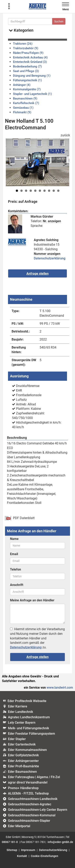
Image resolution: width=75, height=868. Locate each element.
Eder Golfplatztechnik (23, 755)
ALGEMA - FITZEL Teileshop (28, 793)
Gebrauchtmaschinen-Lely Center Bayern (38, 810)
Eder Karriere (18, 706)
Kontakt (22, 856)
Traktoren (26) (23, 44)
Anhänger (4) (22, 85)
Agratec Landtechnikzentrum (29, 717)
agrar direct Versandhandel (28, 782)
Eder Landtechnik (20, 712)
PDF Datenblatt (24, 518)
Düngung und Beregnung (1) (32, 76)
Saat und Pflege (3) (26, 71)
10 (58, 191)
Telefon (15, 569)
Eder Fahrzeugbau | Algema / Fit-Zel (34, 777)
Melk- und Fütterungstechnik (28, 728)
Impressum (28, 850)
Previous (12, 162)
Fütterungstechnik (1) (27, 80)
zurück (65, 135)
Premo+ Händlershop (23, 788)
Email (14, 554)
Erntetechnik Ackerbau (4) (30, 57)
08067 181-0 (10, 842)
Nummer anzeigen (47, 254)
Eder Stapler (17, 739)
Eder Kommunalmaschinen (27, 750)
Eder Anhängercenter (23, 761)
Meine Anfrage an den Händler (32, 600)
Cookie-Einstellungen (44, 856)
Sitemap (12, 850)
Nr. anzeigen (52, 221)
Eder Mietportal (19, 826)
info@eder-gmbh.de (60, 842)
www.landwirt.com (60, 688)
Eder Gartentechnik (22, 744)
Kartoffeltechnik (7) (26, 103)
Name (14, 539)
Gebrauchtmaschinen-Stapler (29, 821)
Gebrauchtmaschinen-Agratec (30, 804)
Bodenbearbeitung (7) (27, 66)
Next (63, 162)
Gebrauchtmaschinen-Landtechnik (33, 799)
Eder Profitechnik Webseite (27, 701)
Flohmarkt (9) (22, 112)
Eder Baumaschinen (22, 772)
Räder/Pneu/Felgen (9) (28, 53)
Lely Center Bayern (22, 723)
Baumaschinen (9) (25, 98)
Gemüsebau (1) (23, 108)
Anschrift (17, 585)
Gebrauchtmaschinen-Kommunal (32, 815)
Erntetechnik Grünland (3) (30, 62)
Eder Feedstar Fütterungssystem (31, 734)
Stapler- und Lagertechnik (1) (32, 94)
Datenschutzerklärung (50, 258)
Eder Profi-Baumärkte (23, 766)
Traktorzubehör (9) (26, 48)
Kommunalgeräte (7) (27, 89)
